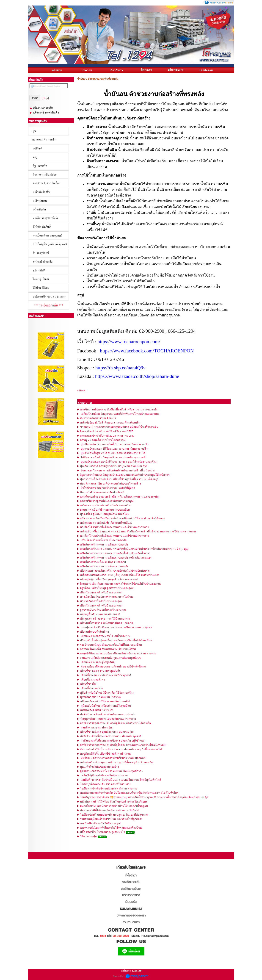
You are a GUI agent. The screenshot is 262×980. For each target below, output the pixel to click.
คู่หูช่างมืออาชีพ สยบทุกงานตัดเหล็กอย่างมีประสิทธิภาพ (113, 667)
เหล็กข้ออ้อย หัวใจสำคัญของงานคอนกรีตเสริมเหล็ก (110, 423)
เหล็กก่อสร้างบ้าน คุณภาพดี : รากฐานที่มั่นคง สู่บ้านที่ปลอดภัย (116, 762)
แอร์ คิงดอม (206, 70)
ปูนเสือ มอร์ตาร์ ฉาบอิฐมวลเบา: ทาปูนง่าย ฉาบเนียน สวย (114, 466)
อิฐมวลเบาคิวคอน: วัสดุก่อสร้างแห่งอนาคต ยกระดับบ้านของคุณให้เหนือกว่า (125, 475)
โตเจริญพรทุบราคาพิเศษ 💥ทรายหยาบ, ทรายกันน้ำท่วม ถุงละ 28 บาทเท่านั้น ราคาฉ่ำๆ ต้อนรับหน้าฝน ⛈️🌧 (144, 797)
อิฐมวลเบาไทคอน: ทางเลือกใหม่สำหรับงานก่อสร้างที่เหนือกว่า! (117, 471)
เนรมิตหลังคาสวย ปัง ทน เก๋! (97, 710)
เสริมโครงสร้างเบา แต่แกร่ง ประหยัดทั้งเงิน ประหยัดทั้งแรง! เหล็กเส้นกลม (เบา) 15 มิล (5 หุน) (134, 549)
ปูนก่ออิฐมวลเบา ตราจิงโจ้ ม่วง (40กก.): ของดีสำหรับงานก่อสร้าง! (119, 462)
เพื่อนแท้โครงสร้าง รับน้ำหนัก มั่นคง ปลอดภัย (106, 623)
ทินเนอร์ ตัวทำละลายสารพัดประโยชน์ (102, 492)
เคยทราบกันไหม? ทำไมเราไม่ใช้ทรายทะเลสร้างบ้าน (111, 828)
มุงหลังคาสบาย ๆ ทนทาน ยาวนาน (100, 697)
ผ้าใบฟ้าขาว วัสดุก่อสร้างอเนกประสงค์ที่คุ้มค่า (108, 488)
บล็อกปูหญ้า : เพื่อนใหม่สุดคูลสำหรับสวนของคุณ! (109, 579)
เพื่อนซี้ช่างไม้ (88, 684)
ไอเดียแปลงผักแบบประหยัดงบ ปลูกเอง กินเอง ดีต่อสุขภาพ (114, 815)
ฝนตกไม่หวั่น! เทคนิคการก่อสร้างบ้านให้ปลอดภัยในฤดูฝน (114, 806)
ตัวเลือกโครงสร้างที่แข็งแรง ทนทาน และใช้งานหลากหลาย (114, 527)
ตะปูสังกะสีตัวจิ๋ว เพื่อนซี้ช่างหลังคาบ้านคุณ (105, 754)
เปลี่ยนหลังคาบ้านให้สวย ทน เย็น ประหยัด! (105, 701)
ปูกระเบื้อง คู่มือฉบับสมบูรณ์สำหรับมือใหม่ (105, 514)
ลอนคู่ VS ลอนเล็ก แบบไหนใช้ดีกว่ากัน (103, 440)
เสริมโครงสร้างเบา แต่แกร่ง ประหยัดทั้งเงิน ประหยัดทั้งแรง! (115, 553)
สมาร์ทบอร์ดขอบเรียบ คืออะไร (98, 418)
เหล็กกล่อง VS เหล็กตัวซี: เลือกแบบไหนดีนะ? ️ (106, 523)
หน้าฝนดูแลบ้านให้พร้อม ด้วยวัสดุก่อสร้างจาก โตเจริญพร (114, 802)
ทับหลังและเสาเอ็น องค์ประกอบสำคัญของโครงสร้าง (110, 484)
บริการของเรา (176, 70)
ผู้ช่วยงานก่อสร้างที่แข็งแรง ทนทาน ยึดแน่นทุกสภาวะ (111, 771)
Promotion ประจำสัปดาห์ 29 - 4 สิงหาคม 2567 (106, 431)
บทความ (87, 70)
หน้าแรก (57, 70)
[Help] (45, 98)
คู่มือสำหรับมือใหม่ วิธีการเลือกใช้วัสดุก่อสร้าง (107, 693)
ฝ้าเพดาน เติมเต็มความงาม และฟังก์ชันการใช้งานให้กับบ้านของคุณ (120, 584)
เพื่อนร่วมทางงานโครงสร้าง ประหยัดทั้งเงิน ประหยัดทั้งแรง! (115, 571)
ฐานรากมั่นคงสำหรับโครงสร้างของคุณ (103, 610)
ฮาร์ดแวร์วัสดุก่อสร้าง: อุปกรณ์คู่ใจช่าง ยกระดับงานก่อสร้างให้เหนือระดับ (123, 745)
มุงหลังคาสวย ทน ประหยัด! (96, 728)
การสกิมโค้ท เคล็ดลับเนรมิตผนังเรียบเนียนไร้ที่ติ (108, 649)
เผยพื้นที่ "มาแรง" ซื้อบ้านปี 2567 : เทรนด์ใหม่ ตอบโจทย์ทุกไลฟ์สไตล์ (120, 780)
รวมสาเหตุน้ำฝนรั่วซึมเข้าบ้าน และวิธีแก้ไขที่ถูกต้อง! (111, 819)
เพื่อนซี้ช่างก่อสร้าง (91, 688)
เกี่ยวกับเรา (116, 70)
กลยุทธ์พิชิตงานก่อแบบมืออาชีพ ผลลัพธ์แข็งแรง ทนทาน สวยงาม (118, 653)
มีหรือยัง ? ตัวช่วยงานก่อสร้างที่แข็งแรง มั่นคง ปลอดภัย (113, 758)
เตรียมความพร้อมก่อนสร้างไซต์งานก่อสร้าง (106, 505)
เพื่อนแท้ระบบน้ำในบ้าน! (95, 632)
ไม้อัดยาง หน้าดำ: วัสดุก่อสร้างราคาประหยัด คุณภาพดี (113, 457)
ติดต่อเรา (146, 70)
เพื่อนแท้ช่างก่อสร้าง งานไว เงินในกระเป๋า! (105, 636)
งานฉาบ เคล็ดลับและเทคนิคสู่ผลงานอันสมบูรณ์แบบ (111, 658)
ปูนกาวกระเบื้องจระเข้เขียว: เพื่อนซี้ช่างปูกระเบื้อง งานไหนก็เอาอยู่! (119, 479)
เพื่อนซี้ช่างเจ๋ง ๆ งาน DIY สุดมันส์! (100, 671)
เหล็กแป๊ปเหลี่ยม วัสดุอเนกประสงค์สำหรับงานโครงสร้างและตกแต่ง (120, 414)
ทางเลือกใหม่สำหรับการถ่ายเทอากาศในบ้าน (106, 597)
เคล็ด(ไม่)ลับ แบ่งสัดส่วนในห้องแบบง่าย (104, 775)
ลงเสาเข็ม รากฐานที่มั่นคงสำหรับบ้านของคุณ (107, 501)
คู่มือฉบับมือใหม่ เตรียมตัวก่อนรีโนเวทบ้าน (105, 706)
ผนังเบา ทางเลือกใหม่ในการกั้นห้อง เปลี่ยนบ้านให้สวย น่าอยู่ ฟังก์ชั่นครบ (123, 518)
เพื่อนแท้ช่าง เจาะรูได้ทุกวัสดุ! (98, 662)
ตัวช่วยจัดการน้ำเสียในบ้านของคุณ (101, 601)
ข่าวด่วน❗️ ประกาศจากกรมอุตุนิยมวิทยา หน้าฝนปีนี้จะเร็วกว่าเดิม (119, 427)
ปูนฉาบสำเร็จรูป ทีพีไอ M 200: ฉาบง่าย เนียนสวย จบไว (113, 453)
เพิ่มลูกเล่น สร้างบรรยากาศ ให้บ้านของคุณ (105, 619)
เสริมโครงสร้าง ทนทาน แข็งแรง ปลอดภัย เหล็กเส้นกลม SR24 (116, 558)
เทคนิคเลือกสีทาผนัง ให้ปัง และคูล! (100, 823)
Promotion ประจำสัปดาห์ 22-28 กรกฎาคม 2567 (107, 436)
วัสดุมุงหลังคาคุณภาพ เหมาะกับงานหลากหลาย (108, 719)
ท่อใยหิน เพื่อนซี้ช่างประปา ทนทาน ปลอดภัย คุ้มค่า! (110, 736)
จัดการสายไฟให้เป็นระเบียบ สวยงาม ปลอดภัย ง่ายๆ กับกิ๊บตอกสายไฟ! (121, 749)
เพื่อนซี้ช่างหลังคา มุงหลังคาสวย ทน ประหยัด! (107, 732)
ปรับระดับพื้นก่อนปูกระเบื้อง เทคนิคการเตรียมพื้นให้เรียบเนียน (116, 640)
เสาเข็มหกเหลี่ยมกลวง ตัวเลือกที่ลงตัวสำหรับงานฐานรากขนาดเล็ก (119, 410)
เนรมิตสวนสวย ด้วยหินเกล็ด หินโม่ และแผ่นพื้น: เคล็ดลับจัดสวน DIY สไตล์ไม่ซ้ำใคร (129, 793)
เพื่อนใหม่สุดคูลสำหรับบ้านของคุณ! (101, 592)
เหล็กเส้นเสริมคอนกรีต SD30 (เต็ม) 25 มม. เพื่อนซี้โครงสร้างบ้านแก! (119, 575)
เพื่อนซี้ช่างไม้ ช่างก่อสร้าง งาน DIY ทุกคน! (106, 675)
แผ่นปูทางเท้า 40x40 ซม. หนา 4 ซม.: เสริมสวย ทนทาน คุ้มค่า (116, 627)
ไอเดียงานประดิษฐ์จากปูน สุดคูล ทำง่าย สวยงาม (109, 789)
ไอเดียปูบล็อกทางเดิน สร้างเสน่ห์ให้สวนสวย (106, 784)
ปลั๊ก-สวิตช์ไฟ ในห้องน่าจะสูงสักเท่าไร (103, 832)
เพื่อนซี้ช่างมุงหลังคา (92, 680)
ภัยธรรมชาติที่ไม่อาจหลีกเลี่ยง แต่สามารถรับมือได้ (110, 810)
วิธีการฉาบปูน (88, 836)
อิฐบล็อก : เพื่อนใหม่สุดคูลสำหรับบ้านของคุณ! (107, 588)
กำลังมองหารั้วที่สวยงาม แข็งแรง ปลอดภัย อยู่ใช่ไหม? (112, 741)
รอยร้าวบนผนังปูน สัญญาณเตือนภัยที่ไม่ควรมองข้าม (111, 645)
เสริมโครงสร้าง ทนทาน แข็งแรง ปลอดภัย (104, 545)
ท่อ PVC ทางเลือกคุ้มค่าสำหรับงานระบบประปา (108, 714)
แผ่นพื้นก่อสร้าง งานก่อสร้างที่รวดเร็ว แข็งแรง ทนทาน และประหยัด (119, 497)
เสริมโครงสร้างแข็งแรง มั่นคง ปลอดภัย (103, 540)
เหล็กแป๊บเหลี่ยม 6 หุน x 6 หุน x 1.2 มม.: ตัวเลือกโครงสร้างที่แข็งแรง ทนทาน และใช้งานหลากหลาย (138, 532)
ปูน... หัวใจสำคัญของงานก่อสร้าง (99, 767)
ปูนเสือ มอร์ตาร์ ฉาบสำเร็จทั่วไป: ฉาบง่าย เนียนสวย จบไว (114, 444)
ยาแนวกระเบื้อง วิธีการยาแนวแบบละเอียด (105, 510)
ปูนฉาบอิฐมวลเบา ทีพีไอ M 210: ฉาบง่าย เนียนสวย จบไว (114, 449)
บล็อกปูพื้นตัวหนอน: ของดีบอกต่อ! (100, 614)
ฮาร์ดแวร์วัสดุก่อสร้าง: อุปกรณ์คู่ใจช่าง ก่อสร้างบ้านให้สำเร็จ (115, 723)
